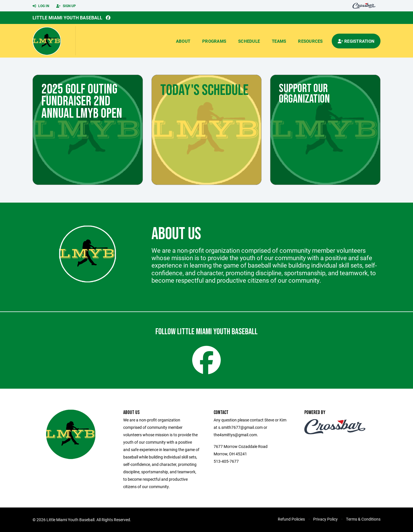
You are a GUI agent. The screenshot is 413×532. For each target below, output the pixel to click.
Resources (310, 41)
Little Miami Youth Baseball (67, 18)
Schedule (249, 41)
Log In (41, 6)
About (183, 41)
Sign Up (66, 6)
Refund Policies (291, 519)
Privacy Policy (325, 519)
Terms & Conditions (363, 519)
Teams (279, 41)
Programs (214, 41)
